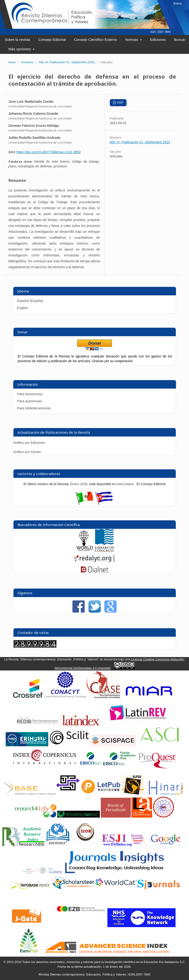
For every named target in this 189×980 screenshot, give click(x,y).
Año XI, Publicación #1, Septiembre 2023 (67, 62)
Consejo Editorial (52, 40)
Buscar (180, 40)
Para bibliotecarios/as (34, 408)
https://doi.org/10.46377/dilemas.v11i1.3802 (49, 152)
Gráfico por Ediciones (29, 443)
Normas (132, 40)
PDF (120, 103)
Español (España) (30, 301)
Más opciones (20, 49)
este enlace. (126, 484)
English (22, 308)
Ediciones (158, 40)
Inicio (12, 62)
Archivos (27, 62)
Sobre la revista (17, 40)
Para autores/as (30, 401)
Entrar (178, 3)
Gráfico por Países (28, 452)
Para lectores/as (30, 394)
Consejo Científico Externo (96, 40)
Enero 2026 (79, 484)
